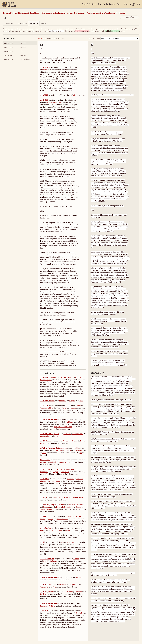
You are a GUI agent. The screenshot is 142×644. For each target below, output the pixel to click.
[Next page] (137, 17)
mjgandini (42, 38)
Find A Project (89, 4)
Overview (9, 23)
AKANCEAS (45, 611)
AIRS (42, 441)
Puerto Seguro (65, 462)
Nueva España (46, 380)
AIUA (43, 542)
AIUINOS (44, 479)
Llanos (78, 406)
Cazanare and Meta (55, 102)
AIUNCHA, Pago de (49, 505)
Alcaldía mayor (67, 377)
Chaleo (45, 70)
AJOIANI (44, 585)
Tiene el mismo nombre (50, 420)
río (81, 453)
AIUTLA (44, 516)
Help (44, 23)
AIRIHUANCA (46, 434)
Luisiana (43, 594)
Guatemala (65, 472)
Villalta (51, 519)
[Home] (9, 4)
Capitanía (67, 451)
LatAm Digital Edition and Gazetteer (21, 13)
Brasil (44, 453)
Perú (81, 401)
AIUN (43, 498)
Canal (45, 561)
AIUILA (44, 469)
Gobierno (80, 479)
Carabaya (44, 587)
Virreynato (66, 498)
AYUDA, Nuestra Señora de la (53, 448)
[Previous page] (122, 17)
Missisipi (81, 613)
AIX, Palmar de (47, 559)
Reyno (64, 408)
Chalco (78, 377)
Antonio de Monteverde (63, 427)
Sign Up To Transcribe (109, 4)
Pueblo (53, 377)
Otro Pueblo (46, 528)
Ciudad (48, 441)
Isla (63, 542)
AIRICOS (44, 100)
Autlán (68, 531)
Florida (76, 559)
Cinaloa (43, 481)
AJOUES (44, 592)
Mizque (76, 95)
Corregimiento (78, 434)
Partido (68, 516)
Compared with (94, 38)
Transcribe (22, 23)
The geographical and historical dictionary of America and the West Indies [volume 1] (84, 13)
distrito (58, 507)
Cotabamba (45, 436)
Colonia (75, 441)
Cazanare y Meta (47, 408)
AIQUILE (44, 95)
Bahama (53, 561)
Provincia (63, 401)
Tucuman (47, 507)
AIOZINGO (45, 67)
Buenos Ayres (78, 498)
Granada (73, 408)
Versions (34, 23)
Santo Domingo (73, 542)
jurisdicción (67, 507)
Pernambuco (78, 451)
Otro (42, 460)
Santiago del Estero (48, 509)
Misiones (70, 422)
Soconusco (44, 472)
